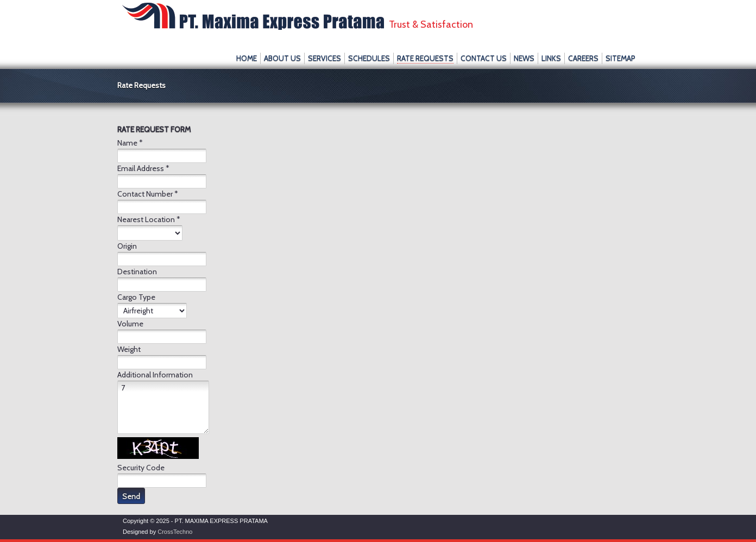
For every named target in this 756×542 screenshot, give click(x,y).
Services (325, 58)
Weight (129, 349)
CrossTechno (175, 532)
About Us (282, 58)
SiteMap (620, 58)
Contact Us (484, 58)
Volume (130, 324)
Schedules (369, 58)
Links (551, 58)
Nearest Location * (149, 219)
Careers (583, 58)
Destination (137, 272)
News (524, 58)
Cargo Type (136, 297)
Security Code (141, 468)
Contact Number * (148, 194)
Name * (130, 143)
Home (247, 58)
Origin (127, 246)
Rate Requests (425, 58)
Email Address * (143, 168)
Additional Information (155, 375)
